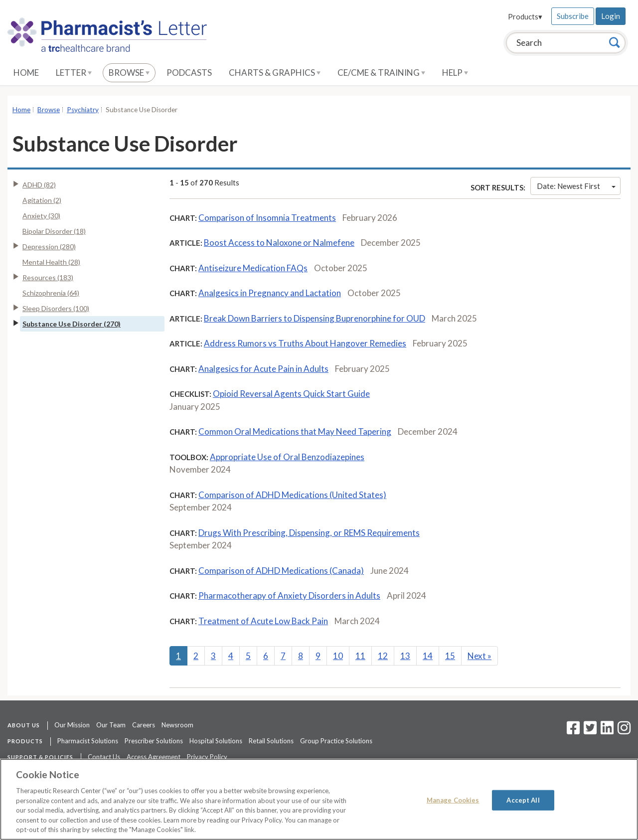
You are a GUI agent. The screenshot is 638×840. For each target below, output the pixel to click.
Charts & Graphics (275, 73)
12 (383, 656)
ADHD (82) (39, 185)
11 (360, 656)
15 (450, 656)
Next (479, 656)
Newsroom (177, 725)
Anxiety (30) (41, 216)
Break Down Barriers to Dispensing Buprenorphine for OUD (315, 318)
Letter (74, 73)
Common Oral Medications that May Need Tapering (295, 431)
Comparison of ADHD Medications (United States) (292, 495)
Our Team (111, 725)
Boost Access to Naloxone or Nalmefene (279, 243)
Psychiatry (83, 110)
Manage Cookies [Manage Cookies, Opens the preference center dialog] (453, 800)
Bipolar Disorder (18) (54, 231)
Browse (129, 73)
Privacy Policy (207, 757)
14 (428, 656)
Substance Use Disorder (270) (72, 324)
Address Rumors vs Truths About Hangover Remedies (305, 343)
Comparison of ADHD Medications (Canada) (281, 571)
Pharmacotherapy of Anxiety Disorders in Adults (289, 595)
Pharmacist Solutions (88, 741)
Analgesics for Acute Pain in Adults (263, 369)
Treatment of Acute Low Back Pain (263, 621)
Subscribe (573, 16)
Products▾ (525, 16)
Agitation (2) (42, 200)
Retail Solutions (271, 741)
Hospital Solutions (216, 741)
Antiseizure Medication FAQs (253, 268)
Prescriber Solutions (154, 741)
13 (405, 656)
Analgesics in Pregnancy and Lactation (270, 293)
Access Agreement (154, 757)
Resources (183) (48, 277)
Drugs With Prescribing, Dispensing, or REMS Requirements (309, 533)
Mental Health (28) (51, 262)
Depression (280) (49, 247)
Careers (144, 725)
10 (338, 656)
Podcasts (189, 73)
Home (26, 73)
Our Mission (72, 725)
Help (455, 73)
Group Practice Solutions (336, 741)
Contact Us (104, 757)
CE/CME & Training (381, 73)
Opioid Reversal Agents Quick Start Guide (291, 394)
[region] (319, 799)
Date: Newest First (576, 186)
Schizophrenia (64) (51, 293)
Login (611, 16)
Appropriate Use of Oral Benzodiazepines (287, 457)
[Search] (615, 42)
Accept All (523, 800)
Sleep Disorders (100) (56, 308)
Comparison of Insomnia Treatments (267, 218)
